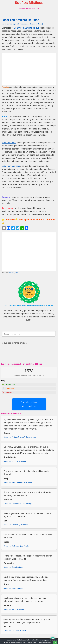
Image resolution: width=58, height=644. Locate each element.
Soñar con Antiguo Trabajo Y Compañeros (20, 437)
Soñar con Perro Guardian (14, 609)
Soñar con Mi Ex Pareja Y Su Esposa (18, 482)
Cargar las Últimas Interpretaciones (29, 404)
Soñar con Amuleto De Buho (20, 20)
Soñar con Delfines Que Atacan (16, 525)
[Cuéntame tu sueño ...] (29, 334)
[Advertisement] (29, 69)
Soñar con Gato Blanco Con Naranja (18, 504)
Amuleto (12, 273)
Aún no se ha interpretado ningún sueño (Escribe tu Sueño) (22, 24)
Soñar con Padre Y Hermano (15, 461)
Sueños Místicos (29, 3)
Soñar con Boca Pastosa (13, 567)
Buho (16, 273)
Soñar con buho (9, 143)
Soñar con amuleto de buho (27, 28)
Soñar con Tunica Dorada (13, 588)
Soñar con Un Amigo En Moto (15, 631)
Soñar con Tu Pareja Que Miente (16, 546)
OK (55, 642)
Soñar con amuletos (11, 166)
